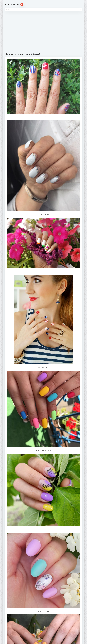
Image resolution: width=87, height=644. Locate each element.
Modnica (12, 5)
